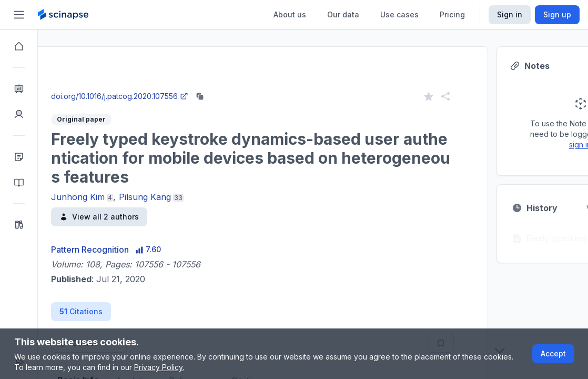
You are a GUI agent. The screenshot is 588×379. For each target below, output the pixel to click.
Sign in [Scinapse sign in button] (510, 14)
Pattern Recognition (128, 250)
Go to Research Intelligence (224, 86)
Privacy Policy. (159, 367)
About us (290, 14)
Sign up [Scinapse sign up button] (557, 14)
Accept (553, 353)
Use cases (399, 14)
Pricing (452, 14)
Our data (343, 14)
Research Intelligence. (183, 63)
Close (137, 86)
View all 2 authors (137, 217)
